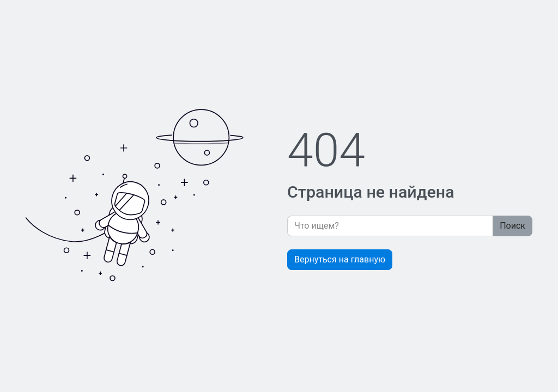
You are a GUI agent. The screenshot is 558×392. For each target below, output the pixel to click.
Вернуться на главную (340, 259)
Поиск (512, 226)
